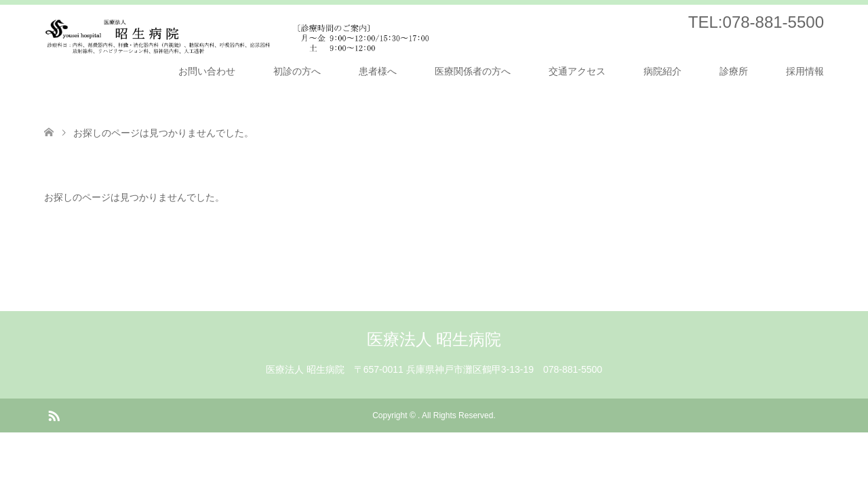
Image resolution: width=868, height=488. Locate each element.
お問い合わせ (207, 71)
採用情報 (805, 71)
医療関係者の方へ (473, 71)
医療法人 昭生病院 (434, 339)
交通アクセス (577, 71)
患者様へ (378, 71)
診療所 (734, 71)
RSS (54, 415)
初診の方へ (297, 71)
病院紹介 (663, 71)
